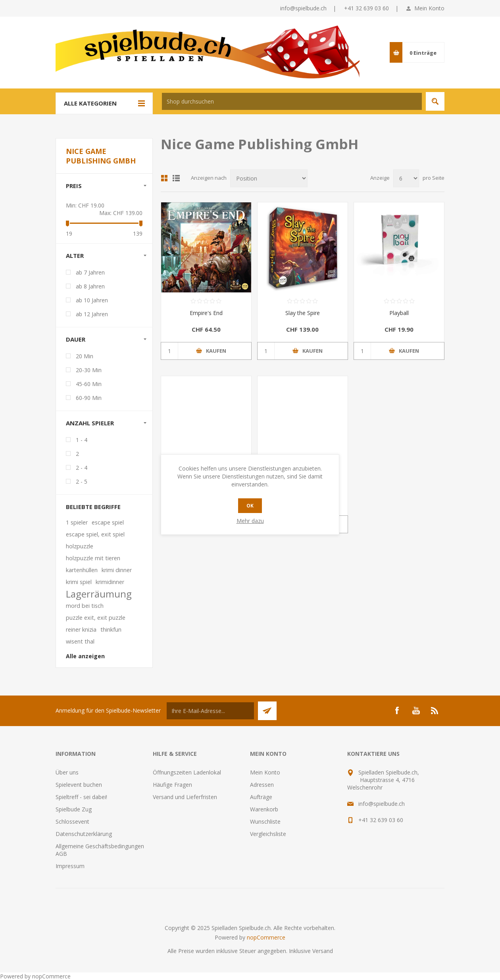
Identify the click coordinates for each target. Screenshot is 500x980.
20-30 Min (89, 370)
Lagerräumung (99, 594)
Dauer (76, 339)
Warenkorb (264, 809)
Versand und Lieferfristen (185, 797)
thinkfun (111, 629)
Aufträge (261, 797)
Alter (75, 256)
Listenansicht (176, 178)
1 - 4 (82, 440)
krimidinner (110, 582)
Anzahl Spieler (90, 423)
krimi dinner (117, 570)
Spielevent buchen (79, 785)
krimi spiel (79, 582)
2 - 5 (82, 481)
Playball (399, 313)
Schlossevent (72, 821)
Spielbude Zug (74, 809)
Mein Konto (429, 8)
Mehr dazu (250, 521)
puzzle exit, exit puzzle (96, 618)
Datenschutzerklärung (84, 834)
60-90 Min (89, 398)
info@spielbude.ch (303, 8)
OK (250, 506)
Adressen (262, 785)
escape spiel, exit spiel (95, 534)
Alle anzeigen (85, 656)
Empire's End (206, 313)
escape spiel (108, 522)
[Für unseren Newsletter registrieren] (210, 711)
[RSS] (435, 711)
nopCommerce (266, 937)
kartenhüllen (82, 570)
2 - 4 (82, 468)
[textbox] (292, 101)
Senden (267, 711)
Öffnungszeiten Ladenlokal (187, 772)
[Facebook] (397, 711)
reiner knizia (81, 629)
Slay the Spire (303, 313)
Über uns (67, 772)
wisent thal (80, 641)
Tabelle (164, 178)
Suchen (435, 101)
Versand (323, 951)
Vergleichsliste (268, 834)
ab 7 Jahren (90, 272)
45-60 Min (89, 384)
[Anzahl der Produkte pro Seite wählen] (406, 178)
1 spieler (77, 522)
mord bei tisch (85, 606)
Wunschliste (265, 821)
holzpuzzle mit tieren (93, 558)
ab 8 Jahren (90, 286)
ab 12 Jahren (92, 314)
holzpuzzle (80, 546)
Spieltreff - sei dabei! (81, 797)
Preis (74, 186)
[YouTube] (416, 711)
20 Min (85, 356)
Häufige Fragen (172, 785)
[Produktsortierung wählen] (269, 178)
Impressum (70, 866)
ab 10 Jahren (92, 300)
